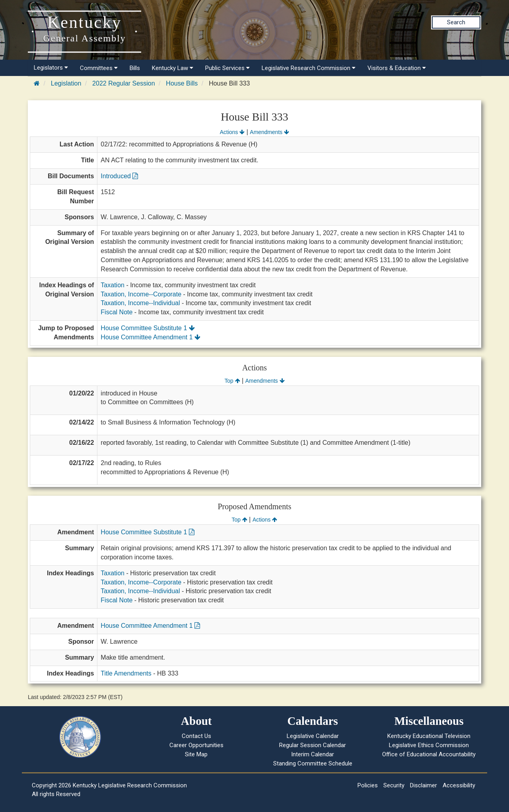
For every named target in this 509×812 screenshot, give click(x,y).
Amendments (269, 132)
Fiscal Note (117, 312)
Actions (232, 132)
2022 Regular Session (123, 83)
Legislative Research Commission (309, 68)
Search (456, 22)
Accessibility (459, 785)
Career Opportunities (196, 745)
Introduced (119, 176)
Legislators (51, 68)
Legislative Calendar (313, 736)
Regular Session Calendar (313, 745)
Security (394, 785)
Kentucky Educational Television (429, 736)
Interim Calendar (313, 754)
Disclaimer (424, 785)
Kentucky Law (173, 68)
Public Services (227, 68)
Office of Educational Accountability (429, 754)
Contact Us (196, 736)
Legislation (66, 83)
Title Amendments (126, 673)
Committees (99, 68)
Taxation (113, 285)
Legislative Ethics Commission (429, 745)
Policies (368, 785)
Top (232, 381)
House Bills (182, 83)
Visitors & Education (397, 68)
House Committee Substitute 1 (148, 328)
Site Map (196, 754)
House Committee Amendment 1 (151, 337)
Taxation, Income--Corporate (141, 294)
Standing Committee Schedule (313, 763)
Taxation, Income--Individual (140, 303)
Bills (135, 68)
